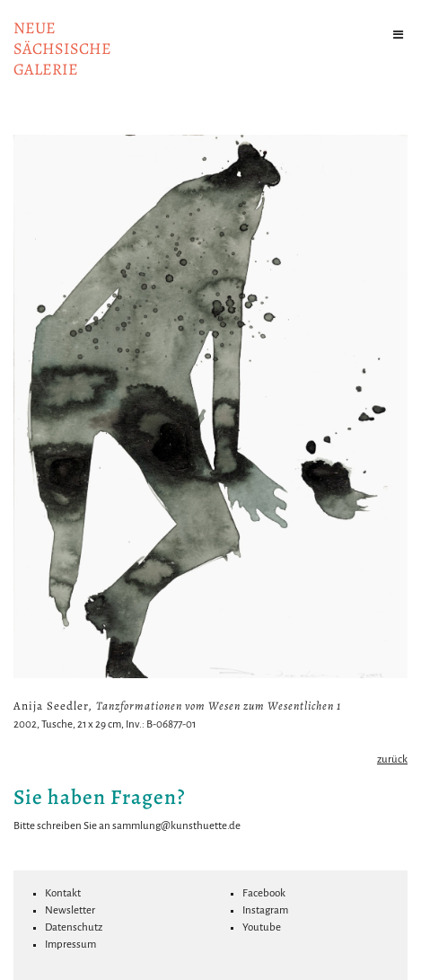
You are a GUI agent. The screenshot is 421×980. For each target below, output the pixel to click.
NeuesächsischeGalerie (62, 49)
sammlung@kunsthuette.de (176, 826)
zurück (392, 759)
